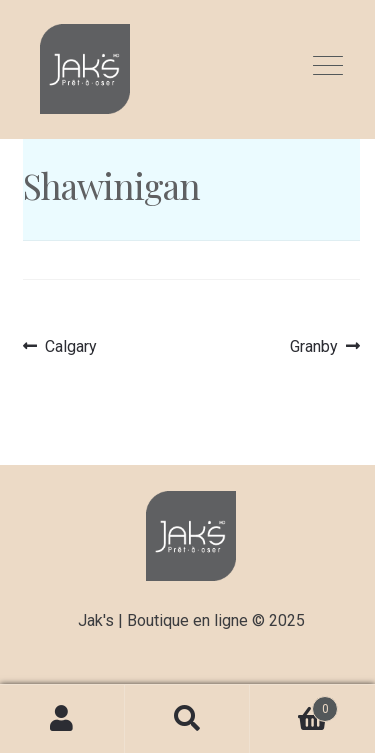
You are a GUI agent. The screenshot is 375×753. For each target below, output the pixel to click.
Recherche (187, 719)
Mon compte (62, 719)
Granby (318, 346)
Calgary (70, 346)
